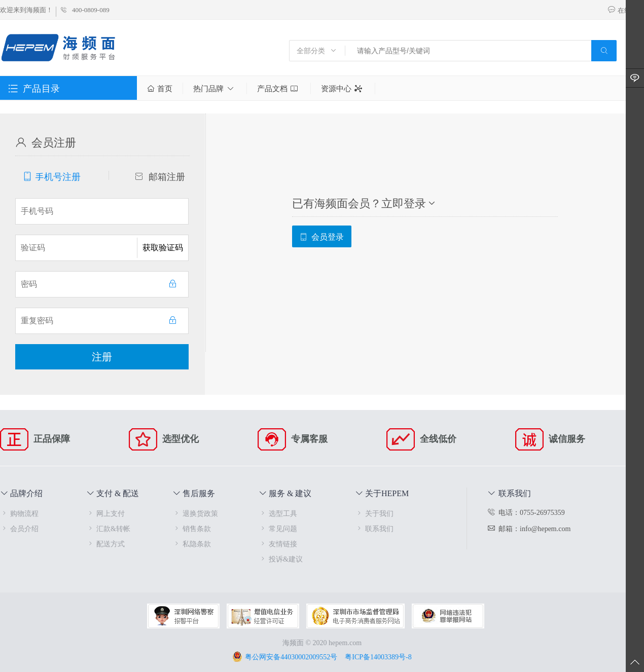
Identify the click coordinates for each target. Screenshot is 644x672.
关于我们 (374, 513)
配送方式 (105, 544)
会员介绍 (19, 528)
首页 (160, 89)
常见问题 (278, 528)
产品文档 (279, 89)
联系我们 (374, 528)
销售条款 (192, 528)
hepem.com (345, 642)
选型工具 (278, 513)
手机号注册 (52, 176)
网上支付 (105, 513)
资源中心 (343, 89)
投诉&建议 (281, 559)
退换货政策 (195, 513)
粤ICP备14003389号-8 (378, 657)
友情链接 (278, 544)
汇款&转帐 (108, 528)
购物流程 (19, 513)
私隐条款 (192, 544)
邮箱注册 (160, 176)
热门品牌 (215, 89)
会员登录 (322, 236)
